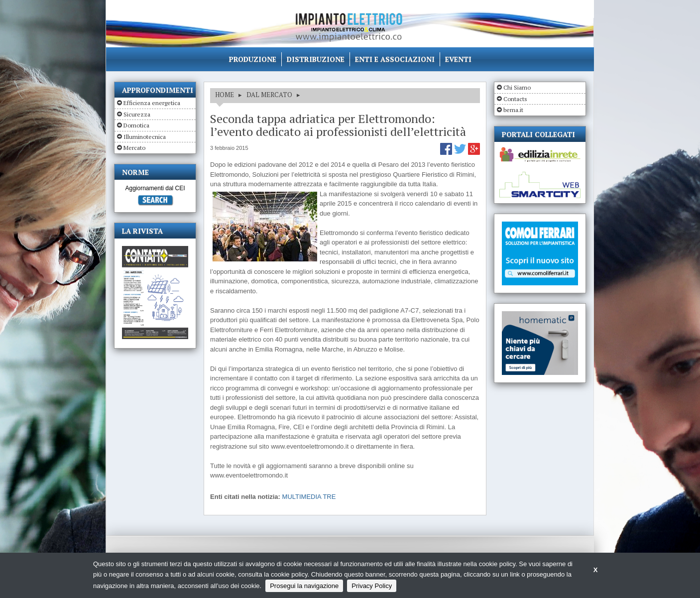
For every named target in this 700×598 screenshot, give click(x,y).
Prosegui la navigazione (304, 586)
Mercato (134, 148)
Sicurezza (137, 114)
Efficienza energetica (152, 103)
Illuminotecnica (145, 137)
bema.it (513, 110)
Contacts (515, 99)
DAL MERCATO (269, 95)
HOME (225, 95)
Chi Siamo (517, 87)
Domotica (136, 125)
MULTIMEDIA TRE (309, 497)
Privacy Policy (372, 586)
